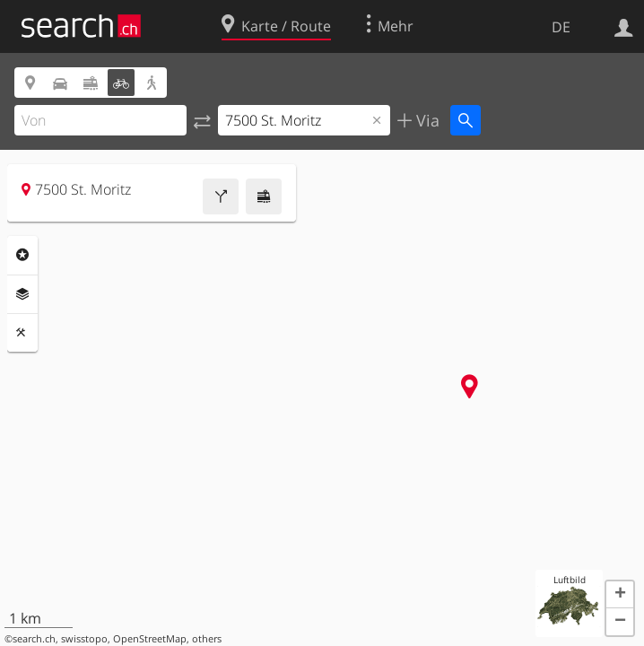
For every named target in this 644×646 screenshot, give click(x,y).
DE (561, 27)
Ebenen (22, 294)
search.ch (34, 639)
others (207, 639)
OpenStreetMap (150, 639)
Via (426, 120)
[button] (620, 595)
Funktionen (22, 333)
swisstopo (84, 639)
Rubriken (22, 255)
